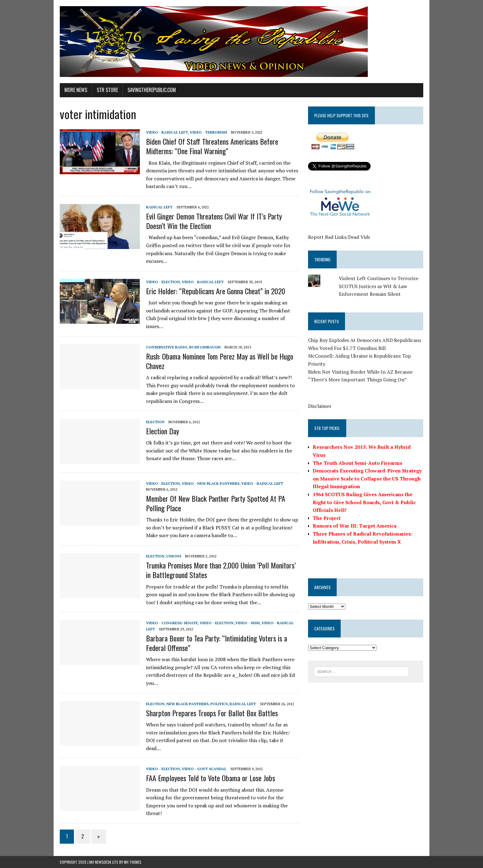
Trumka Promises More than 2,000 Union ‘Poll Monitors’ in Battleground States (221, 570)
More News (76, 90)
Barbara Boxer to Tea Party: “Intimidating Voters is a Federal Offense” (217, 643)
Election (155, 422)
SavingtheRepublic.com (152, 90)
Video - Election (163, 282)
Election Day (162, 431)
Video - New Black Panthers (211, 483)
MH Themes (133, 862)
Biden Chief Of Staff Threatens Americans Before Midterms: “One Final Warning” (212, 146)
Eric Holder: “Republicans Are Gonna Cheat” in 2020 (216, 291)
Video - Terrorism (208, 132)
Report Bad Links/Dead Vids (339, 237)
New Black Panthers (187, 704)
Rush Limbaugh (205, 347)
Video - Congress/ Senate (172, 623)
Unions (174, 556)
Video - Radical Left (167, 132)
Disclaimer (320, 406)
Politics (219, 704)
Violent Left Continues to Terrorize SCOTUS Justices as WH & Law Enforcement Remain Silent (379, 286)
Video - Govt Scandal (204, 769)
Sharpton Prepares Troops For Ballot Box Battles (212, 713)
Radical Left (159, 207)
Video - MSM (248, 623)
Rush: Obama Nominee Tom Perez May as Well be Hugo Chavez (220, 361)
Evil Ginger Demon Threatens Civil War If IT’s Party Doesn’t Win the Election (214, 221)
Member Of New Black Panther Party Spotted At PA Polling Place (216, 503)
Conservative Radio (167, 347)
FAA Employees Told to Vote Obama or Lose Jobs (211, 778)
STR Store (107, 90)
